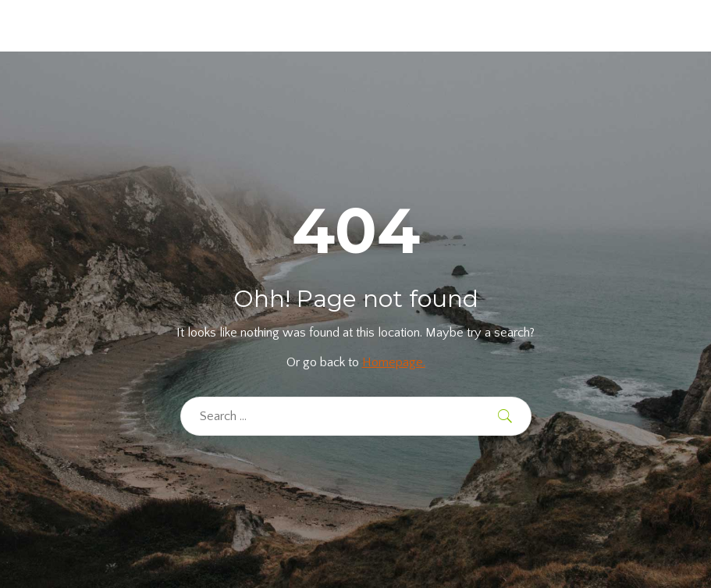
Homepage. (394, 362)
